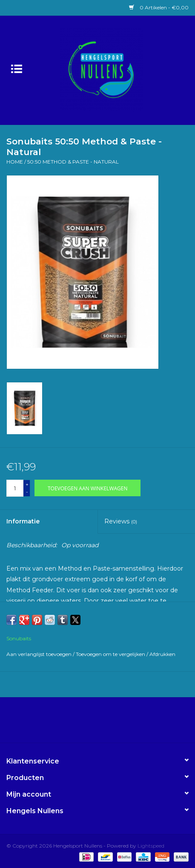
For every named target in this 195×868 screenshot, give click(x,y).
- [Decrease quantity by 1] (27, 492)
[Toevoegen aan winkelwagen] (87, 488)
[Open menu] (17, 68)
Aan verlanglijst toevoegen (40, 654)
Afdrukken (162, 654)
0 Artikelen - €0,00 (159, 7)
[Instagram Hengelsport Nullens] (105, 723)
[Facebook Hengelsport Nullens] (90, 723)
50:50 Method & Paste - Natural (73, 162)
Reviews (121, 521)
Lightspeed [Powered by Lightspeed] (151, 846)
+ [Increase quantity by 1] (27, 484)
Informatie (23, 521)
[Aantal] (15, 488)
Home (15, 162)
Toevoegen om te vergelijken (111, 654)
